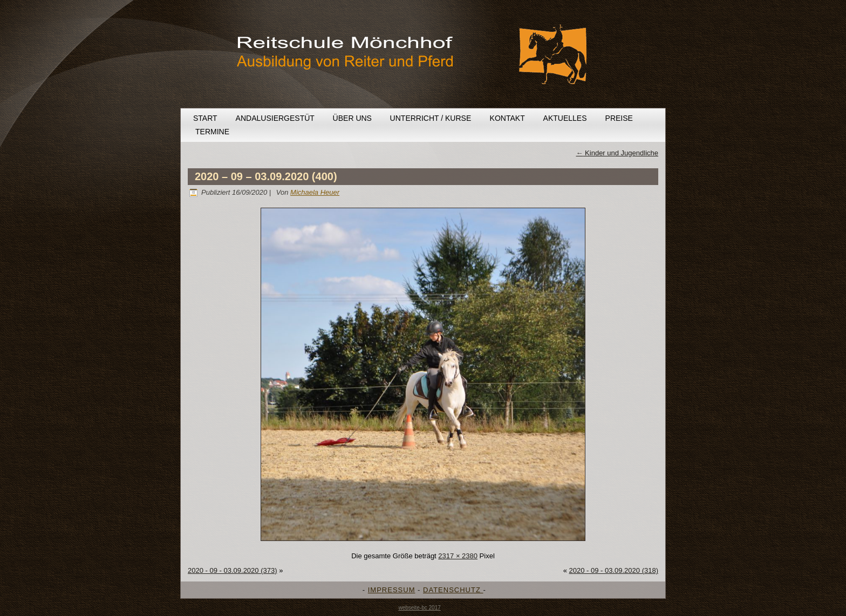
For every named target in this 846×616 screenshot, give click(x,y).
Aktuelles (565, 118)
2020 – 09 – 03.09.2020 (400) (266, 176)
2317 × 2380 (458, 556)
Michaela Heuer (315, 192)
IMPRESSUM (392, 590)
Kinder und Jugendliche (618, 153)
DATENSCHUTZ (453, 590)
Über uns (352, 118)
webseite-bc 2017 (419, 608)
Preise (619, 118)
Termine (212, 132)
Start (205, 118)
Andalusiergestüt (275, 118)
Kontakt (507, 118)
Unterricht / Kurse (431, 118)
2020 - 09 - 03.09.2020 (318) (613, 570)
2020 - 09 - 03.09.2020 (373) (233, 570)
